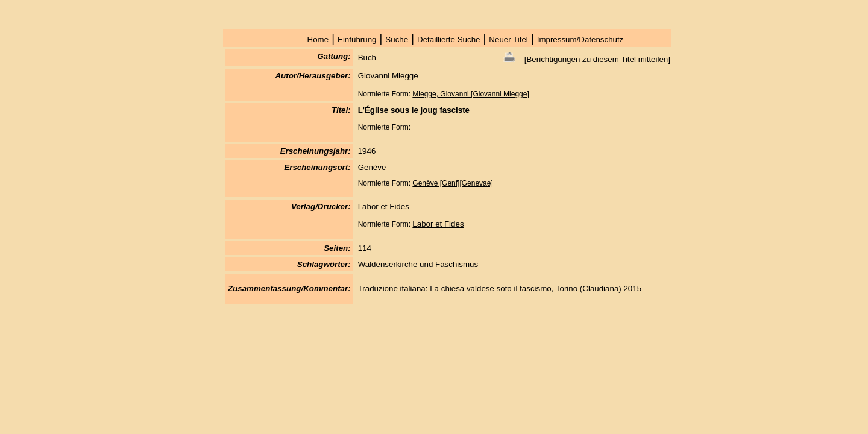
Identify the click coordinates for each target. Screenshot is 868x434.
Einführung (357, 39)
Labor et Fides (438, 224)
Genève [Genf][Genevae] (452, 183)
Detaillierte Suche (448, 39)
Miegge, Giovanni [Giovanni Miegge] (470, 94)
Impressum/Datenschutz (580, 39)
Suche (397, 39)
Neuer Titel (508, 39)
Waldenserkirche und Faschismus (418, 264)
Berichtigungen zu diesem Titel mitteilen (597, 59)
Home (318, 39)
